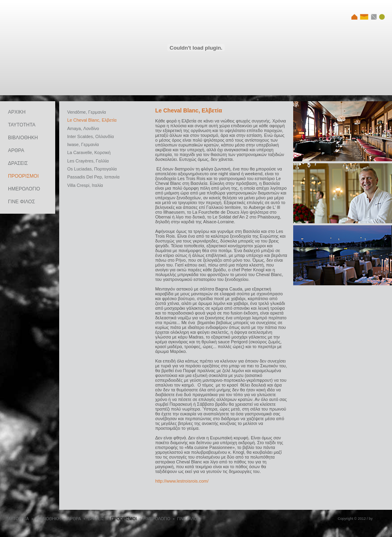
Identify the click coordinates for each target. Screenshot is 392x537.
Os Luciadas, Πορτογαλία (92, 169)
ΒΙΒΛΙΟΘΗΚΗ (23, 138)
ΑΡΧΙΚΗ (17, 112)
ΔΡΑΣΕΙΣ (18, 163)
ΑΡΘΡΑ (16, 150)
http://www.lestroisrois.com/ (182, 481)
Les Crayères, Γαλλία (88, 161)
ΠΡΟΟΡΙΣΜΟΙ (23, 176)
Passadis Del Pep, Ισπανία (93, 177)
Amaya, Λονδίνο (83, 128)
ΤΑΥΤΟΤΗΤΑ (22, 125)
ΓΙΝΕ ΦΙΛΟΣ (21, 202)
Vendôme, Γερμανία (87, 112)
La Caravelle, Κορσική (89, 152)
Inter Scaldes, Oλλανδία (91, 136)
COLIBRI (381, 519)
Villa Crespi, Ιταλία (85, 185)
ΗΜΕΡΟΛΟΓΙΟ (24, 189)
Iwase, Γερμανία (83, 144)
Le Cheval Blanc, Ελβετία (92, 120)
